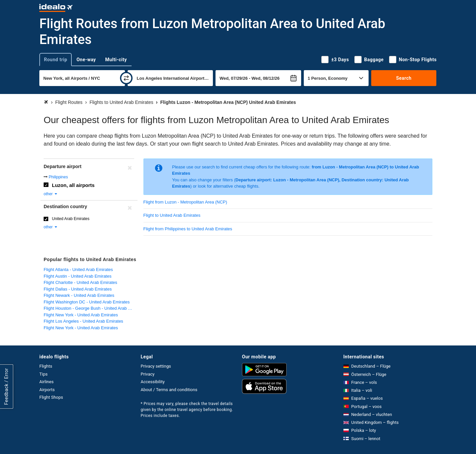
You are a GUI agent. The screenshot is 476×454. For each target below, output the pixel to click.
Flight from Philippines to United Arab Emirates (188, 229)
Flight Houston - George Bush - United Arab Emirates (91, 308)
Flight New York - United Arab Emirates (81, 315)
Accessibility (153, 382)
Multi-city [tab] (116, 60)
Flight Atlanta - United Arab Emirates (78, 270)
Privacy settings (156, 366)
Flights (46, 366)
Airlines (46, 382)
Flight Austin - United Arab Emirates (78, 276)
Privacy (148, 374)
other (51, 194)
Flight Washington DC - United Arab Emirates (87, 302)
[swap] (126, 78)
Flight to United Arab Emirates (172, 215)
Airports (47, 390)
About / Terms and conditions (169, 390)
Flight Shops (51, 397)
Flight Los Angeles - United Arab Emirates (83, 321)
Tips (43, 374)
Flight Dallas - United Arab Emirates (78, 289)
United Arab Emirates (71, 219)
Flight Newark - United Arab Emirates (79, 295)
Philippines (58, 177)
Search (404, 78)
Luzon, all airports (73, 185)
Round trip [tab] (56, 60)
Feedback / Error (6, 386)
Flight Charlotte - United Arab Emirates (80, 282)
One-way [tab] (86, 60)
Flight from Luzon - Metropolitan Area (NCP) (185, 202)
